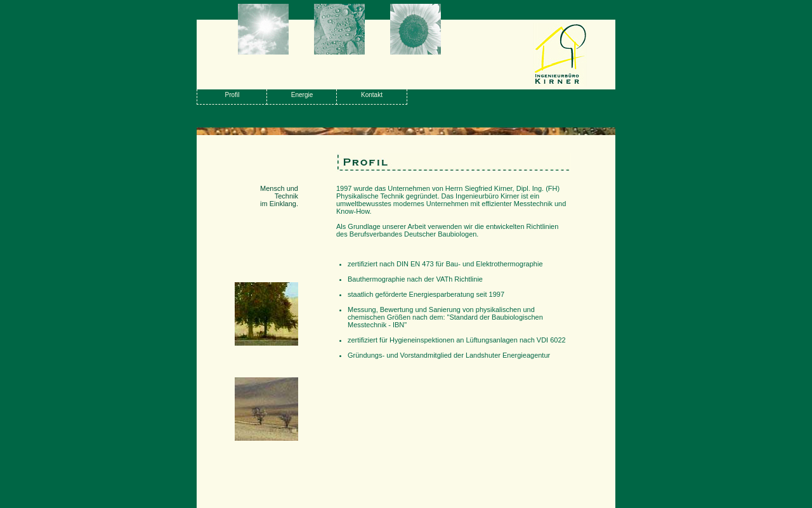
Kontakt (372, 95)
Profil (232, 95)
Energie (302, 95)
